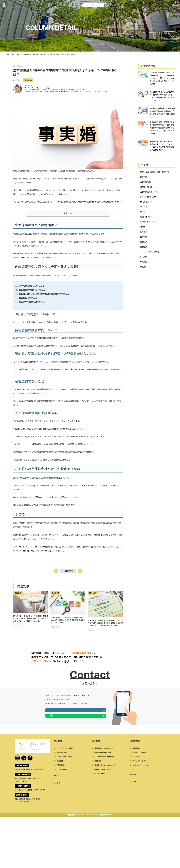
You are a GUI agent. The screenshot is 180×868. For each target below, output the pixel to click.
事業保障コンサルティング (105, 800)
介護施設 (144, 269)
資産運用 (144, 249)
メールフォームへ (60, 767)
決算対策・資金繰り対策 (104, 805)
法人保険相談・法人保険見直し (107, 809)
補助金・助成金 (146, 189)
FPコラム (144, 209)
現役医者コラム (146, 219)
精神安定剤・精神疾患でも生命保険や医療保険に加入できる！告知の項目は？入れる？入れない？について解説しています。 (30, 625)
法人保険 (144, 259)
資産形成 (144, 244)
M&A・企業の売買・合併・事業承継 (154, 174)
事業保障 (144, 264)
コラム (135, 836)
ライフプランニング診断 (150, 254)
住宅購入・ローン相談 (65, 809)
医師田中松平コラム (148, 224)
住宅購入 (144, 234)
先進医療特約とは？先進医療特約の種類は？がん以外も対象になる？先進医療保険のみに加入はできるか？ (67, 625)
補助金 (143, 229)
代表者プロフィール (141, 805)
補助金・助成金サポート (104, 823)
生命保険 (29, 82)
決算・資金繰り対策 (148, 199)
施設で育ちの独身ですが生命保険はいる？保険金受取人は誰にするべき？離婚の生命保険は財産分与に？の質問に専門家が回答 (105, 630)
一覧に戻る (68, 573)
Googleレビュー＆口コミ (143, 819)
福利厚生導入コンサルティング (107, 819)
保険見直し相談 (63, 805)
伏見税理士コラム (147, 204)
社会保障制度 (145, 184)
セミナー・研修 (63, 823)
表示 (70, 216)
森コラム (144, 214)
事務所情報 (137, 800)
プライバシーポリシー (141, 814)
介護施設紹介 (62, 819)
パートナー (137, 809)
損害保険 (144, 179)
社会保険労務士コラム (149, 194)
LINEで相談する (92, 767)
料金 (58, 837)
